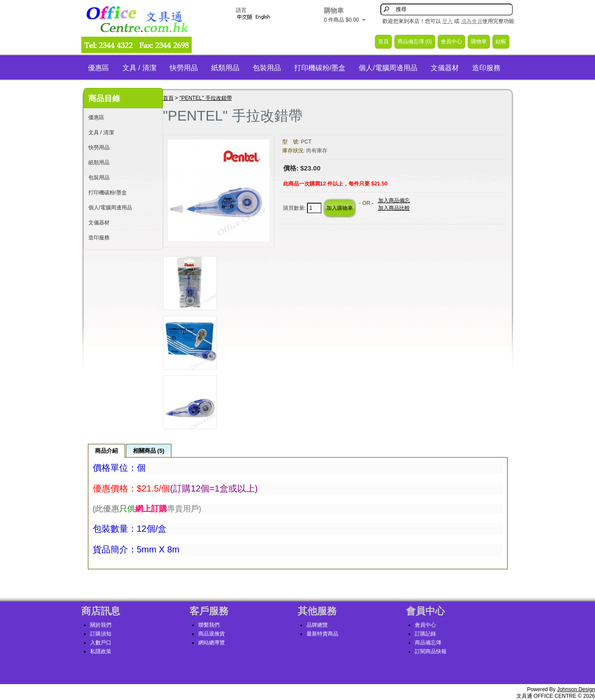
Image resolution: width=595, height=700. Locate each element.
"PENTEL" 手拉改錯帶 (206, 98)
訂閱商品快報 (431, 651)
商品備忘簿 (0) (415, 42)
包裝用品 (267, 68)
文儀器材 (445, 68)
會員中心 (451, 42)
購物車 (479, 42)
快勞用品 (184, 68)
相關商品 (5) (149, 451)
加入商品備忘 (394, 201)
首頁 (383, 42)
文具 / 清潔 (139, 68)
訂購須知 (101, 634)
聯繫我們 (209, 625)
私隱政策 (101, 651)
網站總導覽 (212, 643)
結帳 (501, 42)
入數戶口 (101, 643)
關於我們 (101, 625)
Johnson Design (576, 689)
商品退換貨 (212, 634)
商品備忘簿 (428, 643)
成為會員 (472, 21)
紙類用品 (225, 68)
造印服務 (486, 68)
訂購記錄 (425, 634)
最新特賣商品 (322, 634)
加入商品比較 (394, 208)
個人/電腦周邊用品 (388, 68)
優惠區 (99, 68)
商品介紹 (106, 451)
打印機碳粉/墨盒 (320, 68)
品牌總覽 (317, 625)
